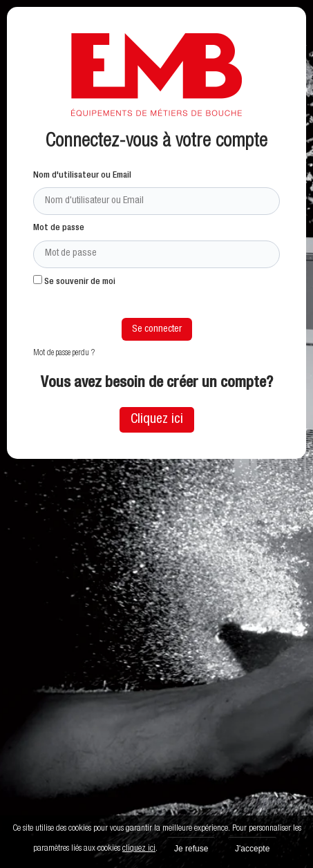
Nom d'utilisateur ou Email (82, 176)
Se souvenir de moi (74, 281)
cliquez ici (139, 849)
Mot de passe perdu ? (64, 353)
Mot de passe (59, 228)
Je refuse (191, 849)
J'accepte (252, 849)
